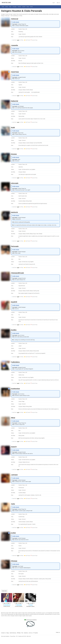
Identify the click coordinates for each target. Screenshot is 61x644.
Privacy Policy (13, 636)
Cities (10, 7)
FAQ (22, 633)
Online (7, 7)
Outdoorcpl (15, 19)
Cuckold (24, 7)
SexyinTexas (15, 72)
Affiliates (19, 633)
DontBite (14, 330)
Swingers (15, 7)
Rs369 (13, 127)
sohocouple (15, 183)
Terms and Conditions (5, 636)
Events (31, 7)
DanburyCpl (15, 101)
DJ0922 (13, 533)
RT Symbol (36, 633)
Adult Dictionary (13, 633)
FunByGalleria (15, 362)
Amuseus (14, 154)
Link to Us (31, 633)
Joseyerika (15, 45)
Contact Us (3, 633)
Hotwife (19, 7)
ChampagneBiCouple (17, 273)
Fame (28, 7)
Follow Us (58, 632)
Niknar (13, 418)
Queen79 (14, 447)
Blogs (8, 633)
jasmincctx (14, 212)
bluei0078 (14, 302)
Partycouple (15, 246)
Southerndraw (15, 389)
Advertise (26, 633)
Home (3, 7)
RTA (17, 636)
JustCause (14, 475)
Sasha (13, 504)
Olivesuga (14, 561)
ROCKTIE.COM (6, 3)
